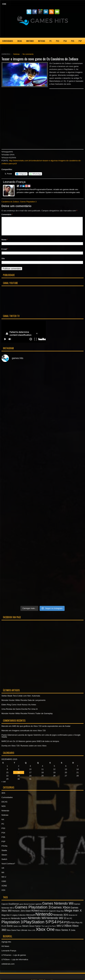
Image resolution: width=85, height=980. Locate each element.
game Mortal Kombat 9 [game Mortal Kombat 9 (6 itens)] (27, 908)
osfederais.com (8, 967)
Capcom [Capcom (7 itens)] (5, 908)
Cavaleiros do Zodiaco (10, 202)
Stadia (15, 47)
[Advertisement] (43, 32)
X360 (24, 47)
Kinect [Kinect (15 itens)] (35, 914)
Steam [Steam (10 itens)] (25, 929)
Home (4, 4)
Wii (3, 876)
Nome (5, 243)
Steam (4, 858)
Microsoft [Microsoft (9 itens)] (31, 918)
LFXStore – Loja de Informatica (15, 963)
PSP (80, 41)
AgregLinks (6, 945)
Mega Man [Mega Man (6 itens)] (60, 914)
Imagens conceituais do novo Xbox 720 (29, 734)
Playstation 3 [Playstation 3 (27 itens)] (12, 926)
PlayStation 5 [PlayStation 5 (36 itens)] (36, 925)
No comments (28, 54)
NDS (3, 810)
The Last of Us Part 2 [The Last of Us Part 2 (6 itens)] (49, 930)
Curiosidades (8, 41)
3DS (3, 796)
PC (51, 41)
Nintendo (30, 41)
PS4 (65, 41)
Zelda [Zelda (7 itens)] (73, 934)
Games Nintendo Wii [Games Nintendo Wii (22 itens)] (58, 907)
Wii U (4, 880)
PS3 (58, 41)
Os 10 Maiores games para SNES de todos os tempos (36, 745)
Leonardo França (14, 182)
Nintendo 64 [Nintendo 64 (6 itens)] (73, 919)
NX (3, 823)
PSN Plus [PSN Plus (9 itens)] (75, 926)
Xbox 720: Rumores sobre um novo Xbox (29, 749)
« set (4, 785)
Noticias (42, 41)
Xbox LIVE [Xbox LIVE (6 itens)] (31, 934)
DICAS (20, 41)
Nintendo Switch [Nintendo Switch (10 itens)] (19, 922)
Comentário (7, 215)
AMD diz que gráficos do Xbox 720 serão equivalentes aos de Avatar (41, 730)
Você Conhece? (8, 867)
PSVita (5, 47)
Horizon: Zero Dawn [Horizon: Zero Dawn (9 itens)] (22, 914)
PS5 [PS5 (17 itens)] (67, 926)
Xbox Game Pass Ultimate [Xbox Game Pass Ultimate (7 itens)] (17, 934)
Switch (4, 863)
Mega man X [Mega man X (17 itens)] (73, 914)
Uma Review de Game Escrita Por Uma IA (20, 713)
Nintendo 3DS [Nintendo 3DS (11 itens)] (61, 918)
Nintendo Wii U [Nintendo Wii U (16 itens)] (56, 922)
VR (3, 872)
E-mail (5, 253)
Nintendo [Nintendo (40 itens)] (44, 918)
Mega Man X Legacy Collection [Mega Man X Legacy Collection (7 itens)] (14, 919)
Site (3, 262)
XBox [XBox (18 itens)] (68, 929)
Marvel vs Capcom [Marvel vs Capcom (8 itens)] (48, 914)
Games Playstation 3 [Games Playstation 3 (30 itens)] (33, 911)
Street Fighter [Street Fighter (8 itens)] (35, 930)
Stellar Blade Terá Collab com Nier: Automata (21, 699)
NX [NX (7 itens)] (68, 922)
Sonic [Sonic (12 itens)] (10, 929)
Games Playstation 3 (28, 202)
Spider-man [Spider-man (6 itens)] (18, 930)
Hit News (5, 950)
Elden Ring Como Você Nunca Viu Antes (19, 708)
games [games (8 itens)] (39, 907)
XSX (40, 47)
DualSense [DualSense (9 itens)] (14, 907)
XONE (32, 47)
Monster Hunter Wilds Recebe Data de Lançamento (24, 704)
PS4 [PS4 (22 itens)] (60, 926)
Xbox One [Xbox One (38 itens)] (45, 933)
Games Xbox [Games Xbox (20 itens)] (61, 911)
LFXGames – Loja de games (14, 959)
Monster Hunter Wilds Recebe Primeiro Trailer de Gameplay (27, 717)
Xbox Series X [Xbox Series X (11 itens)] (63, 933)
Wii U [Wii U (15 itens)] (60, 929)
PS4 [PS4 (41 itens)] (52, 925)
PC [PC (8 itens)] (71, 922)
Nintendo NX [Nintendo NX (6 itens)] (6, 922)
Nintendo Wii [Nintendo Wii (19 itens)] (37, 921)
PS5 (73, 41)
